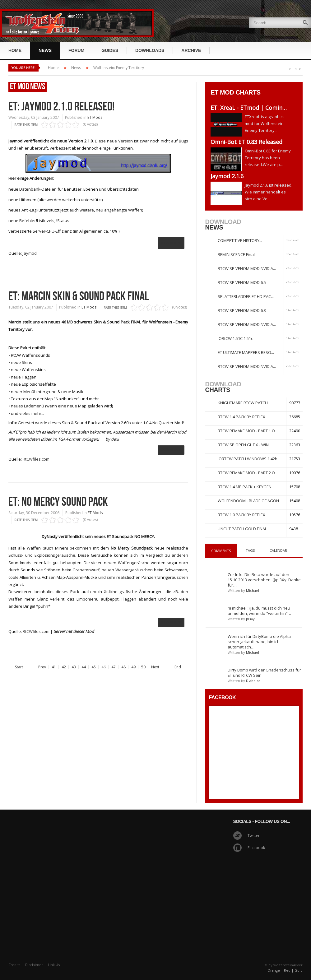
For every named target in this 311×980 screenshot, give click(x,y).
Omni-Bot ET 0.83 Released (246, 142)
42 (64, 667)
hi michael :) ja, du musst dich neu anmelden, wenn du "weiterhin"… (259, 611)
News (76, 68)
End (178, 667)
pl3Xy (250, 619)
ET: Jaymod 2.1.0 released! (62, 107)
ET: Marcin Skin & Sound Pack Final (79, 296)
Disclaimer (34, 965)
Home (53, 68)
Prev (42, 667)
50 (143, 667)
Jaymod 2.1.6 (227, 176)
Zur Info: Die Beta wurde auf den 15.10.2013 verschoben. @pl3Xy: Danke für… (264, 580)
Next (155, 667)
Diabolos (253, 681)
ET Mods (95, 117)
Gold (299, 970)
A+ (291, 69)
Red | (289, 970)
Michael (253, 590)
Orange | (275, 970)
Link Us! (54, 965)
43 (74, 667)
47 (114, 667)
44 (84, 667)
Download (171, 243)
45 (94, 667)
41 (54, 667)
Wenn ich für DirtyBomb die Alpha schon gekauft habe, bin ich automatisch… (259, 642)
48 (123, 667)
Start (19, 667)
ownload (171, 450)
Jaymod (30, 253)
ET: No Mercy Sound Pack (58, 502)
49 (133, 667)
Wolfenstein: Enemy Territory (119, 68)
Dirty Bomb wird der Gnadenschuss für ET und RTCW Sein (264, 673)
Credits (14, 965)
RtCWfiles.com (36, 459)
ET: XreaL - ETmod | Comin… (249, 108)
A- (301, 69)
